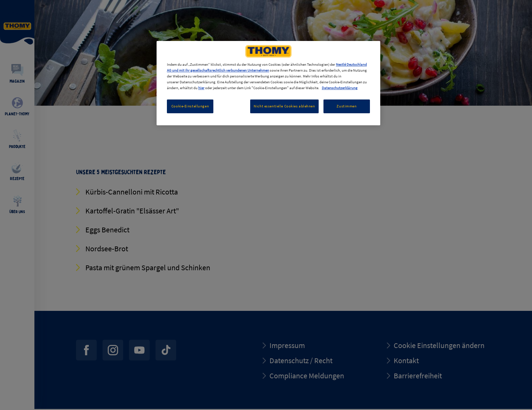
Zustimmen (347, 106)
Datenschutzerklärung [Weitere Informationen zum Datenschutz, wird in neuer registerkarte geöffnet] (340, 88)
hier (201, 88)
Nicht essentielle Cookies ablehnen (284, 106)
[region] (268, 83)
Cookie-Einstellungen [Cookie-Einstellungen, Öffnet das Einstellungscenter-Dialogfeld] (190, 106)
